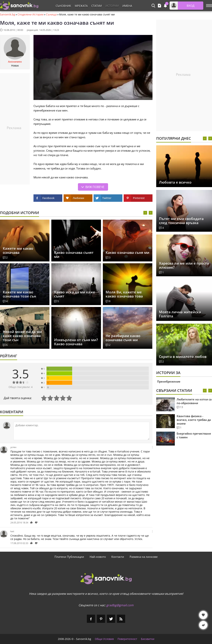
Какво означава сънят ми (74, 255)
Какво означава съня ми (127, 253)
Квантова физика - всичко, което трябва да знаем (194, 420)
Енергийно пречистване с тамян (194, 435)
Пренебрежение (169, 381)
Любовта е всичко (175, 182)
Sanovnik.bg (8, 14)
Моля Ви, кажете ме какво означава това (124, 294)
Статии (97, 6)
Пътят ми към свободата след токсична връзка (181, 221)
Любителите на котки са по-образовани (194, 401)
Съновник (63, 6)
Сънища (51, 14)
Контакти (118, 557)
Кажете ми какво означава (18, 250)
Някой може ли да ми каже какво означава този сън (22, 336)
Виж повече (95, 187)
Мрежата (81, 6)
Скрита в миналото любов (183, 357)
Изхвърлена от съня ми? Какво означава (76, 342)
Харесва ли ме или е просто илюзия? (184, 265)
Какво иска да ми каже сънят (75, 294)
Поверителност (127, 639)
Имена (127, 6)
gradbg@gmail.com (120, 605)
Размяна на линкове (144, 557)
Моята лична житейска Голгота (180, 314)
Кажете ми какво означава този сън (19, 294)
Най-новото (98, 557)
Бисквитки (148, 639)
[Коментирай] (81, 431)
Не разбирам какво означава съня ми (123, 338)
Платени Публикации (69, 557)
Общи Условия (104, 639)
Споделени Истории (30, 14)
